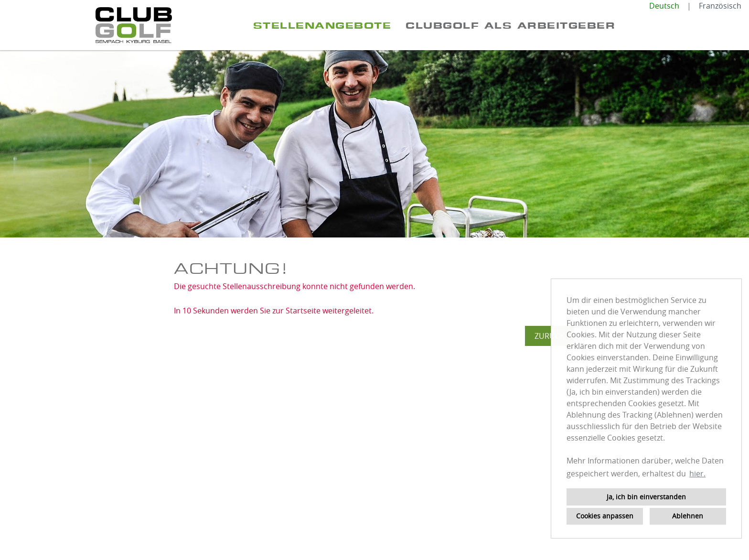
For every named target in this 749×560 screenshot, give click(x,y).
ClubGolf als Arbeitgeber (510, 25)
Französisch (720, 6)
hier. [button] (697, 474)
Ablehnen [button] (688, 516)
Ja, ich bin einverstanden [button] (646, 497)
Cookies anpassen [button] (605, 516)
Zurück (550, 336)
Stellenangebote (322, 25)
